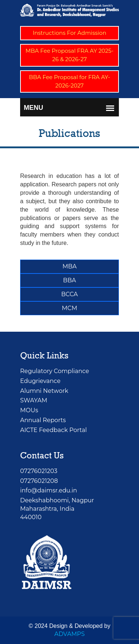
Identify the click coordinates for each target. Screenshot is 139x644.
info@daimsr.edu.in (49, 490)
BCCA (69, 294)
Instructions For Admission (69, 33)
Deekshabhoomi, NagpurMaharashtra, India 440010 (57, 509)
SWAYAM (34, 400)
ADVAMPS (69, 634)
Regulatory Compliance (55, 371)
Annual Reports (43, 420)
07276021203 (39, 471)
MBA (70, 266)
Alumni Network (44, 391)
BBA (69, 280)
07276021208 (39, 481)
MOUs (29, 410)
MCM (69, 308)
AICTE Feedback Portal (53, 430)
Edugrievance (40, 381)
